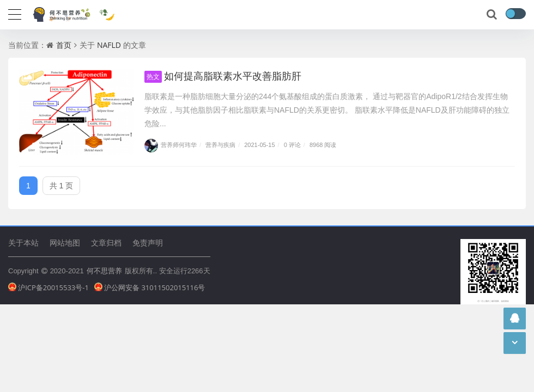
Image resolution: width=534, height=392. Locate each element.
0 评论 (292, 145)
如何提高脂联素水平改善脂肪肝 (223, 76)
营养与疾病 (220, 145)
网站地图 (65, 243)
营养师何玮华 (171, 145)
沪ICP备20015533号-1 (48, 287)
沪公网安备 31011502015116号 (150, 287)
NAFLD (109, 45)
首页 (64, 45)
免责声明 (148, 243)
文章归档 (106, 243)
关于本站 (23, 243)
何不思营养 (104, 271)
